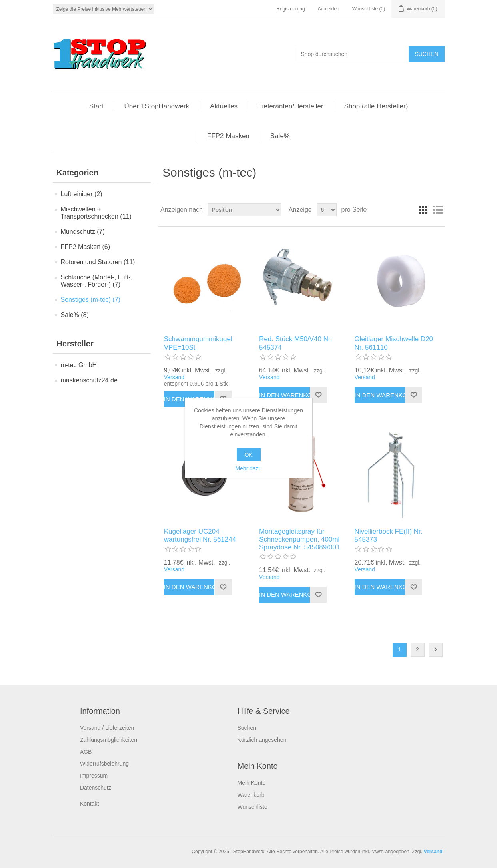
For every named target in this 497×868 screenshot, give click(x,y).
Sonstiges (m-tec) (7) (91, 300)
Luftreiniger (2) (82, 194)
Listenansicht (438, 210)
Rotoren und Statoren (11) (98, 262)
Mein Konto (251, 783)
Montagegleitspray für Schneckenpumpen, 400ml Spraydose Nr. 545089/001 (299, 540)
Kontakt (89, 804)
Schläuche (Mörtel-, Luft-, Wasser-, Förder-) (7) (97, 281)
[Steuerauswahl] (103, 9)
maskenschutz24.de (89, 380)
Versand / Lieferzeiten (107, 728)
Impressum (94, 776)
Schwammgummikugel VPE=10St (198, 343)
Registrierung (290, 9)
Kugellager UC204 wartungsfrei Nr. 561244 (200, 535)
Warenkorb (251, 795)
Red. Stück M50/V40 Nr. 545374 (295, 343)
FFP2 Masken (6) (86, 247)
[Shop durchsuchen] (353, 54)
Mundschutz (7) (83, 232)
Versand (174, 377)
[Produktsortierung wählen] (245, 210)
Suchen (247, 728)
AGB (86, 752)
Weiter (436, 650)
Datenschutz (96, 788)
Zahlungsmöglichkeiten (109, 740)
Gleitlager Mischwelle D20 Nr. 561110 (394, 343)
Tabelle (423, 210)
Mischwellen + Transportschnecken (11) (96, 213)
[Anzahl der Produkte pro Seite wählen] (327, 210)
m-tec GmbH (79, 365)
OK (248, 455)
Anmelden (329, 9)
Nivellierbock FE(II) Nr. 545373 (389, 535)
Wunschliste (252, 807)
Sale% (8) (75, 315)
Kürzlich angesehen (262, 740)
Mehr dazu (248, 468)
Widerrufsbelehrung (104, 764)
